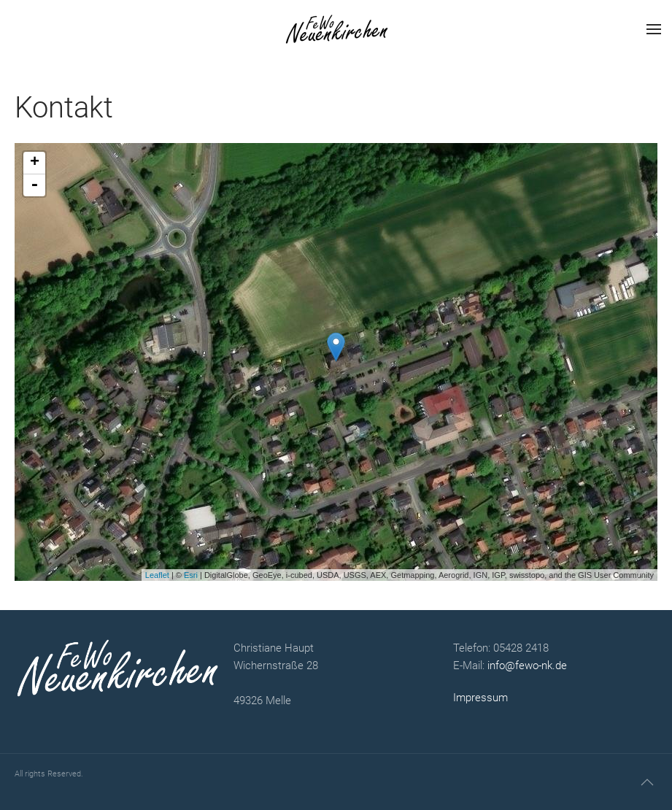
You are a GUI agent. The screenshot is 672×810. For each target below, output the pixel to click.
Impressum (480, 698)
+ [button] (35, 163)
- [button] (34, 185)
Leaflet (157, 575)
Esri (191, 575)
